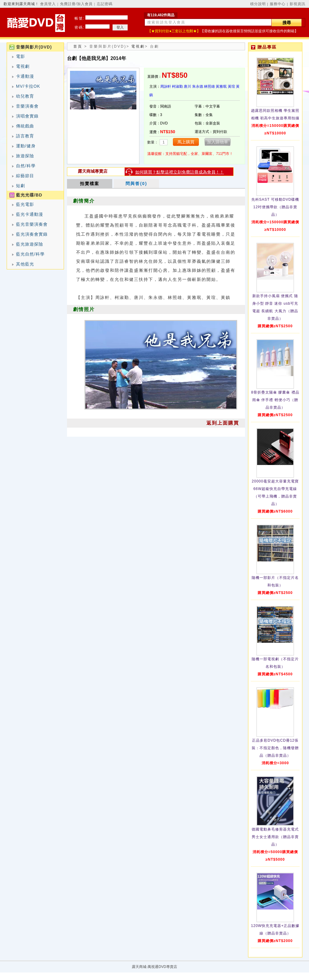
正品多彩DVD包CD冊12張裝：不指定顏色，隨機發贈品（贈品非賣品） (275, 748)
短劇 (21, 186)
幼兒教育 (25, 96)
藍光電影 (25, 204)
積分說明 (258, 4)
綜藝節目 (25, 176)
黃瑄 (231, 86)
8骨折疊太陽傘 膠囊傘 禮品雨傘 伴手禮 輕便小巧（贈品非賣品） (275, 400)
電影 (21, 56)
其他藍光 (25, 264)
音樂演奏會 (27, 106)
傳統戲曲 (25, 126)
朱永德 (198, 86)
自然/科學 (26, 166)
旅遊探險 (25, 156)
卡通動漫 (25, 76)
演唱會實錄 (27, 116)
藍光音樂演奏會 (32, 224)
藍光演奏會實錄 (32, 234)
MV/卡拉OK (28, 86)
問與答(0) (136, 184)
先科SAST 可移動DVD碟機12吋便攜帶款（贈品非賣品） (275, 207)
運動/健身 (26, 146)
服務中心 (278, 4)
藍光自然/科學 (30, 254)
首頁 (78, 46)
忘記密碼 (105, 4)
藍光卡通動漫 (30, 214)
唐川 (187, 86)
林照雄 (209, 86)
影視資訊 (298, 4)
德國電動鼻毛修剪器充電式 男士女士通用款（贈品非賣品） (275, 837)
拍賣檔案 (90, 184)
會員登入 (48, 4)
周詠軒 (166, 86)
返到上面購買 (223, 423)
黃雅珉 (221, 86)
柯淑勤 (177, 86)
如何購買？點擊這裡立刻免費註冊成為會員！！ (180, 172)
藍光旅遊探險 (30, 244)
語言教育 (25, 136)
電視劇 (23, 66)
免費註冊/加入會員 (76, 4)
